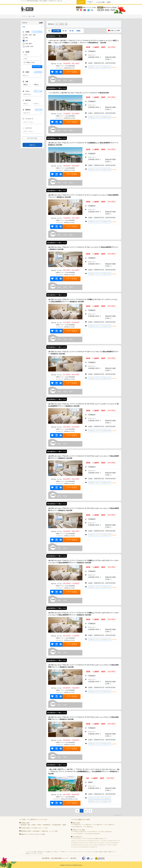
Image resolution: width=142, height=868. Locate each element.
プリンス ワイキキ (112, 845)
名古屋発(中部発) (57, 825)
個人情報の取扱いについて (60, 858)
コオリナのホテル (93, 832)
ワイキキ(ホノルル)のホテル (79, 832)
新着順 (78, 31)
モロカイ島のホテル (77, 827)
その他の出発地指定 (37, 32)
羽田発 (39, 825)
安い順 (64, 31)
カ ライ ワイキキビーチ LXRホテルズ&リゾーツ (95, 839)
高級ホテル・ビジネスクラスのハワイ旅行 (33, 834)
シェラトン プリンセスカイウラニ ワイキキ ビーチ (85, 847)
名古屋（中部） (28, 46)
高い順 (71, 31)
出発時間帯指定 (38, 72)
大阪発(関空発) (47, 825)
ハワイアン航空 (54, 831)
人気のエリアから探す (79, 830)
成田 (25, 41)
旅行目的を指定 (32, 138)
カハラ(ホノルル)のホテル (105, 832)
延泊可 (103, 47)
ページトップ (117, 815)
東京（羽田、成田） (30, 35)
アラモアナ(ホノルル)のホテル (93, 834)
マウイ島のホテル (98, 825)
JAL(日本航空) (36, 831)
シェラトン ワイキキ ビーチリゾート (111, 841)
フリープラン (112, 47)
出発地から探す (25, 823)
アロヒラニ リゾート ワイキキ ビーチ (100, 67)
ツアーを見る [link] (72, 72)
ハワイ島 (45, 828)
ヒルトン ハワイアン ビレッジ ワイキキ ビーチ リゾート (86, 841)
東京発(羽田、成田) (25, 825)
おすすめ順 (56, 31)
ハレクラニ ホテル (77, 839)
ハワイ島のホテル (87, 825)
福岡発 (64, 825)
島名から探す (76, 823)
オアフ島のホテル (77, 825)
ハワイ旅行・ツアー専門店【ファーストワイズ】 (33, 820)
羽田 (25, 38)
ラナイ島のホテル (89, 827)
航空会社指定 (39, 110)
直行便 (88, 47)
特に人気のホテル (78, 837)
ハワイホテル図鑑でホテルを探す (81, 820)
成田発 (34, 825)
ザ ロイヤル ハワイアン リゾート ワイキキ (83, 843)
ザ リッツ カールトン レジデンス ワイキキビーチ (107, 843)
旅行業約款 (46, 858)
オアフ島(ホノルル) (36, 828)
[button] (32, 27)
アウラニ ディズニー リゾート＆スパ (99, 798)
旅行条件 (73, 858)
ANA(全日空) (45, 831)
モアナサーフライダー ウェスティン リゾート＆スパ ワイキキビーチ (89, 845)
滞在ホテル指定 (38, 91)
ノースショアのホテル (78, 834)
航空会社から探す (26, 831)
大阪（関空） (28, 44)
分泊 (87, 778)
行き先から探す (25, 828)
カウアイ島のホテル (110, 825)
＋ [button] (37, 67)
